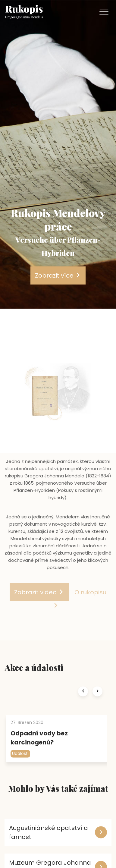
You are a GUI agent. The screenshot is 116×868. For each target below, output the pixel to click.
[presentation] (83, 699)
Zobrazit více (58, 275)
